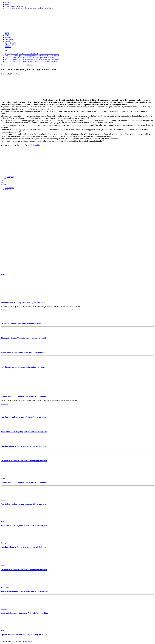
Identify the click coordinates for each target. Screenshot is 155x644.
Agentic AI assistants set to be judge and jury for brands (24, 635)
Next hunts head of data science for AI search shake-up (23, 446)
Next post (8, 190)
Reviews (8, 37)
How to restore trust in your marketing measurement (23, 303)
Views (7, 36)
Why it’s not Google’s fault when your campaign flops (23, 352)
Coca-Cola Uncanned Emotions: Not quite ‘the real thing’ (25, 613)
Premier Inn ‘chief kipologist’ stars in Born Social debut (24, 396)
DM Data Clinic (10, 45)
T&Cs (7, 4)
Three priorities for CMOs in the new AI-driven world (24, 338)
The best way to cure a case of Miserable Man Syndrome (24, 591)
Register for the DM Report (14, 6)
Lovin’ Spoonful (10, 43)
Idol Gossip (9, 39)
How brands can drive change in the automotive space (23, 367)
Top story (4, 543)
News (7, 34)
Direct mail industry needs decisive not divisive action (23, 323)
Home (7, 3)
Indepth (8, 41)
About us (8, 47)
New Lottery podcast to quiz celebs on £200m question (23, 417)
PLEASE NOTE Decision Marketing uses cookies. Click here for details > (30, 8)
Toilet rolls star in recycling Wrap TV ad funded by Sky (24, 432)
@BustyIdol (35, 145)
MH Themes (29, 641)
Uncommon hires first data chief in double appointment (24, 461)
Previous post (9, 188)
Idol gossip (11, 177)
